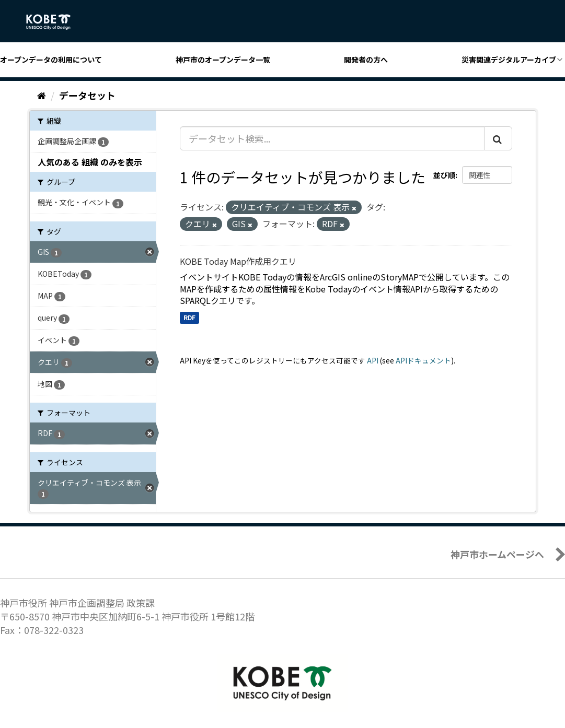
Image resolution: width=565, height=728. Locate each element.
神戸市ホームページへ (497, 554)
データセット (87, 95)
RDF (189, 317)
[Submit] (498, 138)
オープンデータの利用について (51, 60)
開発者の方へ (366, 60)
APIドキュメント (423, 360)
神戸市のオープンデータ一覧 (223, 60)
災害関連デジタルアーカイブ (509, 60)
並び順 (444, 175)
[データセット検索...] (332, 138)
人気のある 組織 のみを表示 (90, 162)
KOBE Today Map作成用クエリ (238, 261)
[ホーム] (42, 95)
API (373, 360)
